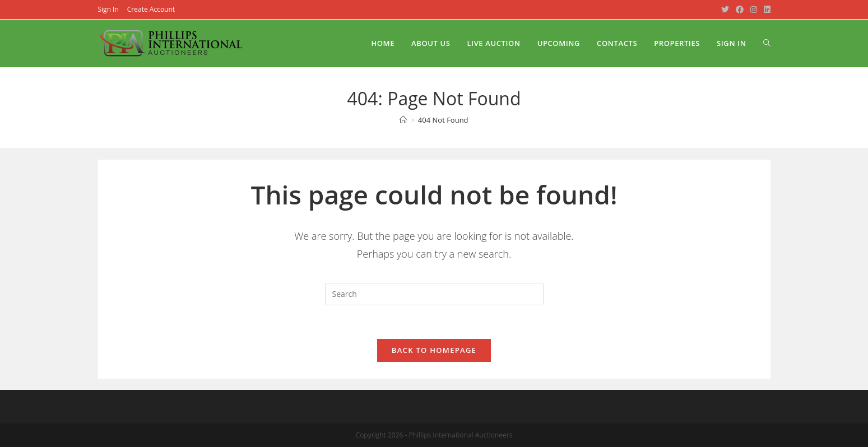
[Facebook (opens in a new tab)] (740, 10)
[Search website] (767, 43)
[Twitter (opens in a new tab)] (725, 10)
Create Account (151, 9)
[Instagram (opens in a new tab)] (754, 10)
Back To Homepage (434, 350)
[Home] (403, 120)
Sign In (108, 9)
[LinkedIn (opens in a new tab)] (765, 10)
